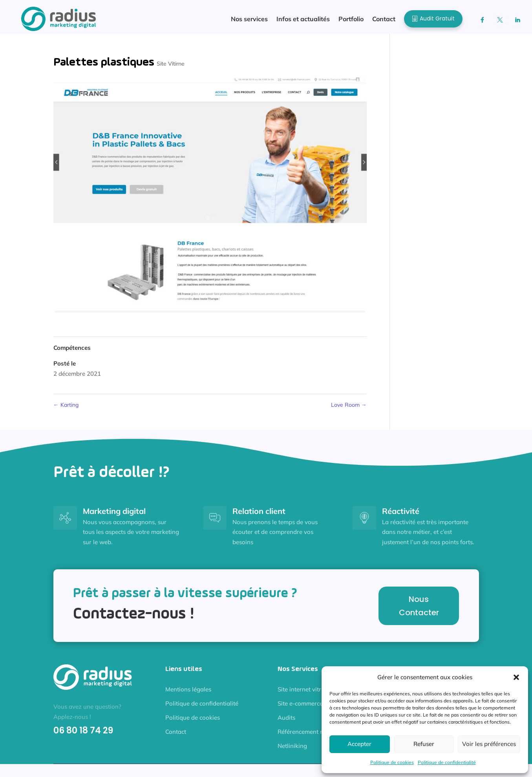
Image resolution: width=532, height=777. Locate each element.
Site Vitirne (171, 68)
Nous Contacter (419, 610)
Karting (66, 409)
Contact (176, 736)
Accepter (359, 744)
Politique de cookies (392, 762)
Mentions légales (188, 693)
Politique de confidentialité (447, 762)
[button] (516, 677)
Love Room (349, 409)
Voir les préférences (489, 744)
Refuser (424, 744)
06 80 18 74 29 (83, 734)
